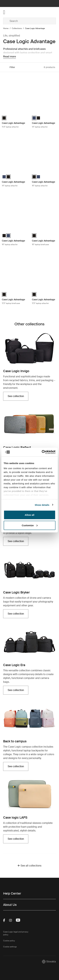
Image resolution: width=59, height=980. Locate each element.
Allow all (29, 515)
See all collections (30, 866)
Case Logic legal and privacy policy (16, 933)
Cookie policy (9, 941)
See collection (16, 396)
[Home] (12, 12)
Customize (30, 525)
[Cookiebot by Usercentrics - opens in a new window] (42, 452)
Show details (42, 505)
